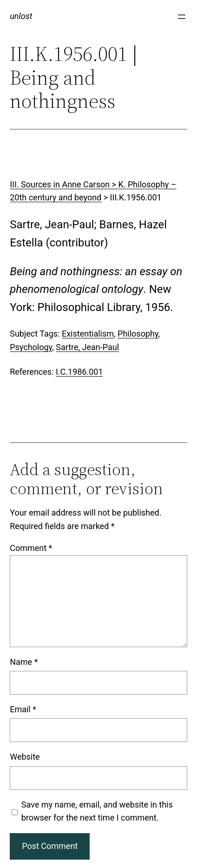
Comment (31, 548)
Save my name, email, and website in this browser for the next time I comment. (97, 811)
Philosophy (138, 334)
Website (25, 757)
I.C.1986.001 (79, 372)
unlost (21, 16)
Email (23, 709)
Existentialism (88, 334)
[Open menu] (182, 17)
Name (24, 662)
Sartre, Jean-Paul (87, 347)
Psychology (31, 347)
